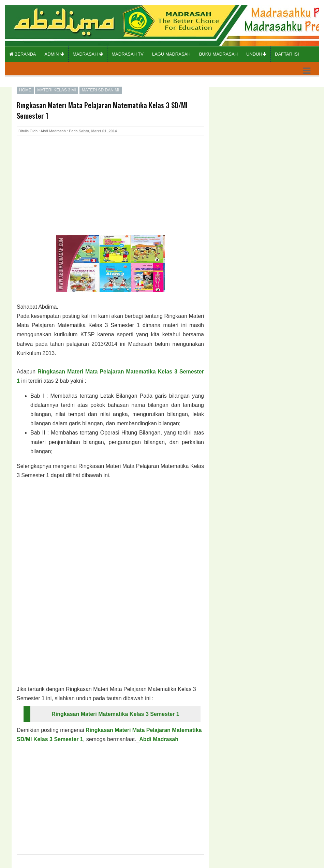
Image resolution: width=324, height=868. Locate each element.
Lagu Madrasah (171, 54)
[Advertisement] (71, 193)
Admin (54, 54)
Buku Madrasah (218, 54)
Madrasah (88, 54)
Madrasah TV (128, 54)
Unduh (256, 54)
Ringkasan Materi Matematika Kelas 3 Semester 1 (115, 714)
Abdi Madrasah (159, 739)
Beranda (23, 54)
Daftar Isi (287, 54)
